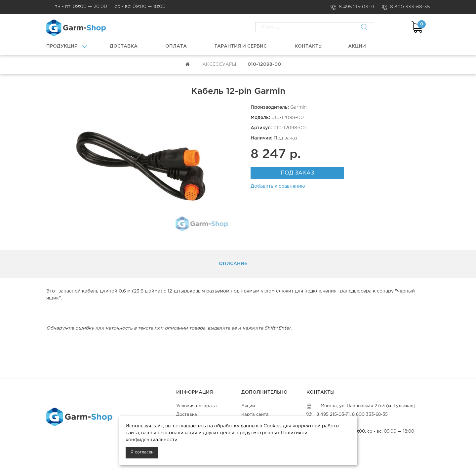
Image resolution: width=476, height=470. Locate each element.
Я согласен (142, 452)
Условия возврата (197, 406)
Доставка (187, 415)
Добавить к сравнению (278, 186)
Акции (248, 406)
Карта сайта (255, 415)
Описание (233, 264)
